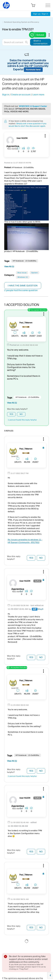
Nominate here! (33, 70)
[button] (45, 135)
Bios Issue (22, 273)
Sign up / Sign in (41, 14)
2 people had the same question (21, 290)
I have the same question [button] (23, 286)
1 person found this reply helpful (22, 420)
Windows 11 (23, 277)
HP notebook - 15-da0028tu (25, 261)
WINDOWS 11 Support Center (33, 106)
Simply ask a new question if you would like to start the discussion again (28, 125)
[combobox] (16, 42)
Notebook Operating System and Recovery (22, 22)
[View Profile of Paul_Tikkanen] (26, 323)
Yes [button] (11, 414)
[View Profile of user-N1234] (22, 138)
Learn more (38, 95)
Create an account (21, 95)
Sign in (6, 95)
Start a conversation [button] (40, 42)
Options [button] (51, 35)
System (35, 273)
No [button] (21, 414)
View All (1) (9, 267)
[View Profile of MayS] (41, 609)
